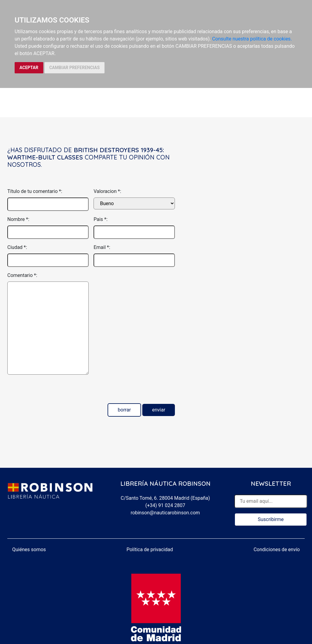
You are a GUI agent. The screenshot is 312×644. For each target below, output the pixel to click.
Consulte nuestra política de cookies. (252, 39)
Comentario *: (22, 275)
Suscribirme (271, 519)
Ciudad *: (17, 247)
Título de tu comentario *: (35, 191)
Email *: (102, 247)
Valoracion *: (107, 191)
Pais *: (101, 219)
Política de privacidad (150, 549)
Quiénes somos (29, 549)
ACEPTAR (29, 68)
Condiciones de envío (277, 549)
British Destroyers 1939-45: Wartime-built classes (86, 154)
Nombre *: (18, 219)
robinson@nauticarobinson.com (165, 513)
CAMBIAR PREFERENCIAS (74, 68)
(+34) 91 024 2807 (165, 505)
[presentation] (54, 391)
